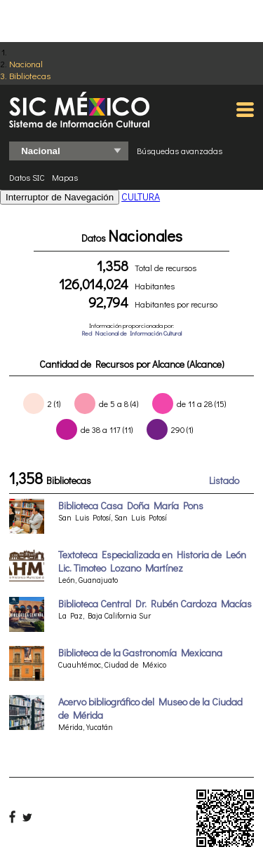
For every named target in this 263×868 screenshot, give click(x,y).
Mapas (65, 177)
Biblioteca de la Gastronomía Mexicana (140, 653)
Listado (224, 480)
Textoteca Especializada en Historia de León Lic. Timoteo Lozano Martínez (152, 561)
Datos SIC (27, 177)
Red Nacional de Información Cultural (131, 333)
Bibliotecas (30, 75)
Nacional (26, 63)
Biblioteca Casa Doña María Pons (131, 505)
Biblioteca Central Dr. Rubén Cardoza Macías (155, 604)
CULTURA (141, 197)
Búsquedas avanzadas (180, 151)
